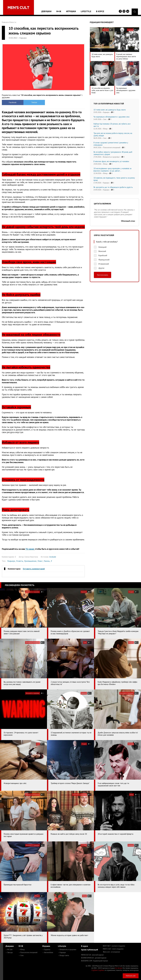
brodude (53, 557)
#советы (20, 561)
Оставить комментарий (34, 569)
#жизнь (47, 561)
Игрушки (71, 11)
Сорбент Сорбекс (98, 970)
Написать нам (131, 976)
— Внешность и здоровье (67, 950)
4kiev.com (111, 952)
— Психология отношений (28, 952)
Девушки (46, 11)
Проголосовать (103, 275)
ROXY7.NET (114, 946)
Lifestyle (86, 11)
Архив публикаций (90, 950)
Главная (5, 22)
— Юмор (22, 950)
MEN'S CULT (113, 949)
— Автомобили (48, 952)
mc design (119, 968)
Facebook (12, 102)
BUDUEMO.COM (94, 961)
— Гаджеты (46, 950)
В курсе (100, 11)
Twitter (33, 102)
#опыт (40, 561)
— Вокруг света (63, 955)
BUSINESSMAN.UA (94, 958)
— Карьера (62, 952)
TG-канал (30, 549)
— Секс (21, 955)
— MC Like (9, 950)
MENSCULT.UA (92, 955)
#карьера (11, 561)
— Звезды (9, 952)
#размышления (30, 561)
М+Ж (59, 11)
